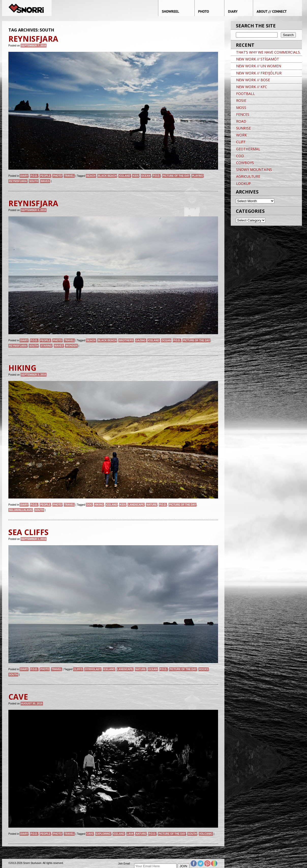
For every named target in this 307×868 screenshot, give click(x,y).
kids (136, 176)
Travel (69, 176)
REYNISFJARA (18, 181)
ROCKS (204, 669)
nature (152, 505)
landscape (136, 505)
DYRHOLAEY (93, 669)
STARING (46, 346)
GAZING (141, 340)
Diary (24, 176)
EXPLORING (103, 834)
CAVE (90, 834)
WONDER (71, 346)
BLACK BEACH (107, 176)
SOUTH (34, 181)
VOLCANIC (206, 834)
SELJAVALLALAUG (21, 510)
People (45, 176)
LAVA (130, 834)
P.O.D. (34, 176)
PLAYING (197, 176)
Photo (57, 176)
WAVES (45, 181)
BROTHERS (126, 340)
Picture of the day (176, 176)
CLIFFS (78, 669)
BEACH (91, 176)
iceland (125, 176)
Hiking (99, 505)
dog (89, 505)
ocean (146, 176)
